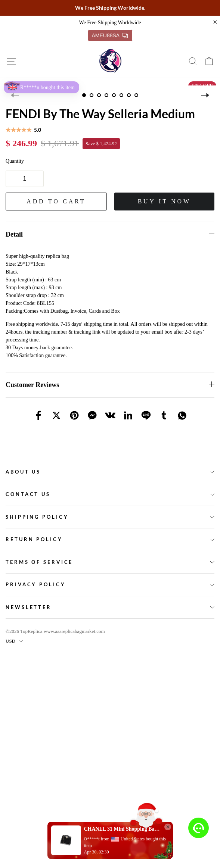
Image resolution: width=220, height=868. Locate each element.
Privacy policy (36, 584)
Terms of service (39, 562)
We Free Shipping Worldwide (110, 23)
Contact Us (28, 494)
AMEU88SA (110, 35)
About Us (23, 472)
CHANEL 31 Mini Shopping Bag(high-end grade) (122, 829)
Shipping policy (37, 517)
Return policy (34, 539)
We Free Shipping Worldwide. (110, 8)
